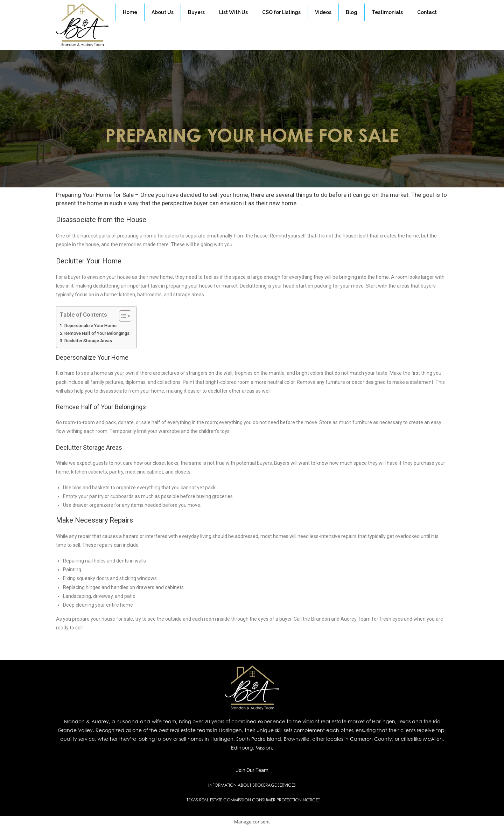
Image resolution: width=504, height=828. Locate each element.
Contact (427, 12)
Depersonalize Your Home (90, 326)
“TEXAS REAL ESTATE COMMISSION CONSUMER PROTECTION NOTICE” (252, 800)
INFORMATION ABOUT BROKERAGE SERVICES (252, 785)
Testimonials (387, 12)
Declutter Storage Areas (88, 341)
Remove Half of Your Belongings (97, 333)
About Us (163, 12)
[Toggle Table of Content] (122, 316)
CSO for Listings (281, 12)
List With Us (233, 12)
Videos (323, 12)
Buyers (196, 12)
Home (130, 12)
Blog (352, 12)
